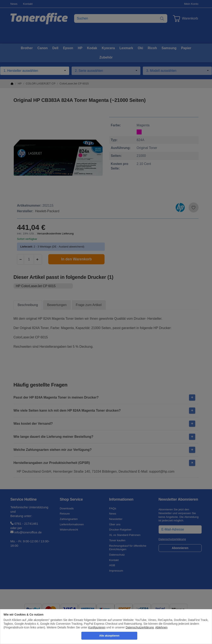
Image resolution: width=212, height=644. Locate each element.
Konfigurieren (97, 627)
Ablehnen (161, 627)
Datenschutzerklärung (140, 627)
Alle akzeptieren (109, 636)
